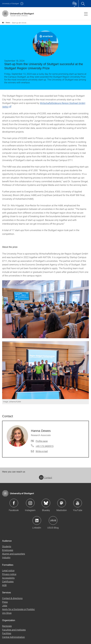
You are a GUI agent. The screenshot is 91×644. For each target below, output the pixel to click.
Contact (45, 477)
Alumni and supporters (14, 554)
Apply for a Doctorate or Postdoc (18, 609)
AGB (4, 585)
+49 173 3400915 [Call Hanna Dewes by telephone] (45, 446)
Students (7, 546)
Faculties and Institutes (14, 630)
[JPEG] (45, 309)
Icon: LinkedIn (37, 520)
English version (3, 23)
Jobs (5, 605)
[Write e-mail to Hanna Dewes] (39, 451)
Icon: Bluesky (46, 503)
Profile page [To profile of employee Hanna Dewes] (42, 441)
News (8, 23)
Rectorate (7, 626)
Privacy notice (9, 574)
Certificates (8, 581)
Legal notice (8, 570)
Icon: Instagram (30, 503)
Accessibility (8, 578)
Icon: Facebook (14, 503)
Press (5, 602)
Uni (11, 4)
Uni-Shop (7, 613)
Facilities (7, 633)
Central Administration (13, 637)
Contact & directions (12, 598)
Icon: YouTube (78, 503)
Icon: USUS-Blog (53, 520)
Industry (6, 557)
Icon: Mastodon (62, 503)
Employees (8, 550)
